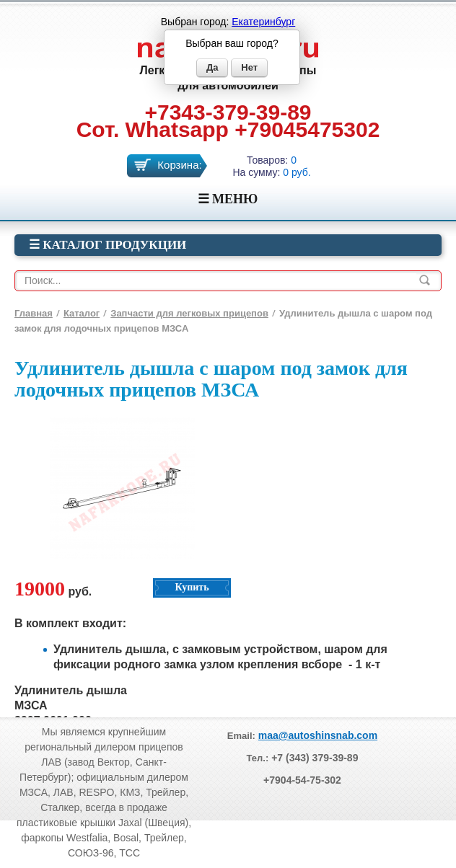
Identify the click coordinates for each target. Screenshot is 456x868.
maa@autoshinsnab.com (318, 735)
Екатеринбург (263, 22)
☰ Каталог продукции (108, 245)
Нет (249, 67)
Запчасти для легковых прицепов (189, 313)
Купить (192, 587)
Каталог (82, 313)
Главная (34, 313)
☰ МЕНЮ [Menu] (228, 199)
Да (212, 67)
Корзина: (179, 165)
